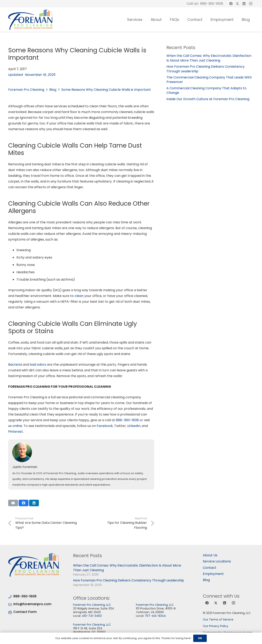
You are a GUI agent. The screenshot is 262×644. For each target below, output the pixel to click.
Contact (210, 568)
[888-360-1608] (11, 596)
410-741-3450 (92, 616)
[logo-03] (30, 20)
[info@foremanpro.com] (11, 604)
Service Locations (217, 561)
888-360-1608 (127, 420)
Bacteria (15, 365)
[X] (237, 4)
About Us (210, 555)
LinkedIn (134, 426)
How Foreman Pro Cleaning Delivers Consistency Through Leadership (206, 69)
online (17, 426)
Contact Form (25, 612)
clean (79, 296)
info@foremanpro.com (32, 604)
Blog (53, 90)
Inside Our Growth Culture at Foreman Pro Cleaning (208, 99)
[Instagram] (251, 4)
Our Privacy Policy (216, 626)
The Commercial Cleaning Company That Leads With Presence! (209, 80)
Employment (213, 574)
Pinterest (16, 432)
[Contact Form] (11, 612)
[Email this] (13, 503)
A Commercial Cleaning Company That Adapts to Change (206, 90)
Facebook (105, 426)
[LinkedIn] (244, 4)
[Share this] (24, 503)
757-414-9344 (155, 616)
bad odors (38, 365)
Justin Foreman (25, 467)
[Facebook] (231, 4)
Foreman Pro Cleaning (26, 90)
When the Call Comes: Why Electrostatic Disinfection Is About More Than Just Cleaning (209, 58)
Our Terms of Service (218, 619)
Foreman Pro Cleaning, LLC (92, 605)
